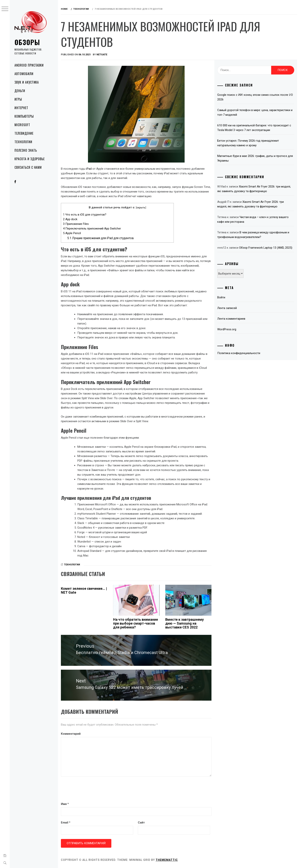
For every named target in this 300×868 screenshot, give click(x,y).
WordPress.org (227, 329)
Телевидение (24, 133)
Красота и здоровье (30, 159)
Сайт (141, 823)
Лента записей (227, 308)
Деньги (20, 91)
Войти (221, 297)
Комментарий (71, 734)
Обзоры (27, 42)
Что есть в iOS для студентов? (85, 215)
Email (66, 823)
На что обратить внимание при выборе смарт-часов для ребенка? (136, 623)
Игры (18, 99)
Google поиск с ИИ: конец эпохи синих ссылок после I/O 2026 (255, 97)
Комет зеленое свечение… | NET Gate (84, 590)
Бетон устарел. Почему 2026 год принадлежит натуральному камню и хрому (248, 143)
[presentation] (90, 790)
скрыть (141, 207)
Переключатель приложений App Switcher (92, 229)
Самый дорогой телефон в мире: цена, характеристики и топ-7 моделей (255, 112)
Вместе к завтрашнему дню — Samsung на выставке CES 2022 (185, 623)
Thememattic (167, 860)
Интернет (21, 108)
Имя (65, 804)
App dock (70, 219)
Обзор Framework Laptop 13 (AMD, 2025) (266, 248)
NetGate (102, 55)
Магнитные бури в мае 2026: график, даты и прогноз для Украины (255, 158)
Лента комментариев (231, 319)
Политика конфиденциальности (239, 353)
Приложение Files (76, 224)
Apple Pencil (72, 233)
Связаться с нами (28, 167)
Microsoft (22, 125)
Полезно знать (26, 150)
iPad (89, 169)
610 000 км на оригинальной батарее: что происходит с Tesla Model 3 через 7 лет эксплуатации (254, 128)
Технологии (23, 142)
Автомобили (24, 74)
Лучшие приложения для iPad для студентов (101, 238)
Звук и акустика (27, 82)
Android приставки (29, 65)
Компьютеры (24, 116)
